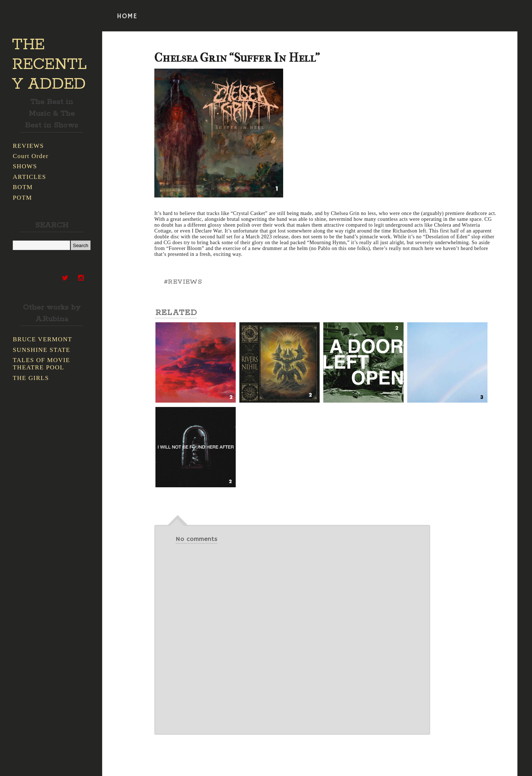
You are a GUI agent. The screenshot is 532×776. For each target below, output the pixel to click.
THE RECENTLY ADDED (49, 65)
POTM (22, 198)
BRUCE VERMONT (43, 339)
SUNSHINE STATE (42, 350)
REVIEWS (28, 146)
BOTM (23, 187)
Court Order (31, 156)
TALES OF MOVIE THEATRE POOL (41, 364)
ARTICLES (29, 177)
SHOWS (25, 166)
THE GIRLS (31, 378)
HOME (127, 16)
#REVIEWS (183, 282)
